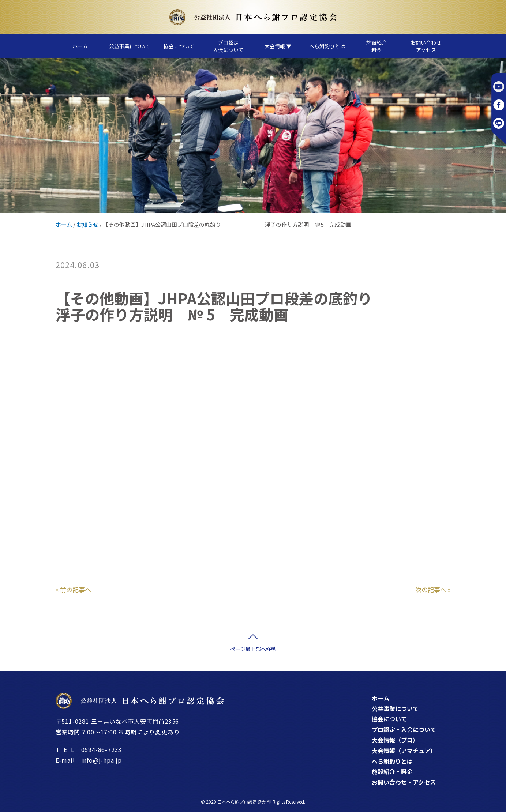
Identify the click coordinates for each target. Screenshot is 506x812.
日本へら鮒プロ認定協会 (241, 802)
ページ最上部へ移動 (253, 649)
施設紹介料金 (376, 46)
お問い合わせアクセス (426, 46)
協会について (179, 46)
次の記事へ (431, 589)
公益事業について (130, 46)
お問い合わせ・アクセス (404, 782)
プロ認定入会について (228, 46)
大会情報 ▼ (278, 46)
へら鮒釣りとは (327, 46)
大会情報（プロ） (395, 740)
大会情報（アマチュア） (404, 751)
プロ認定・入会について (404, 729)
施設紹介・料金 (392, 771)
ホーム (80, 46)
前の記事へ (76, 589)
